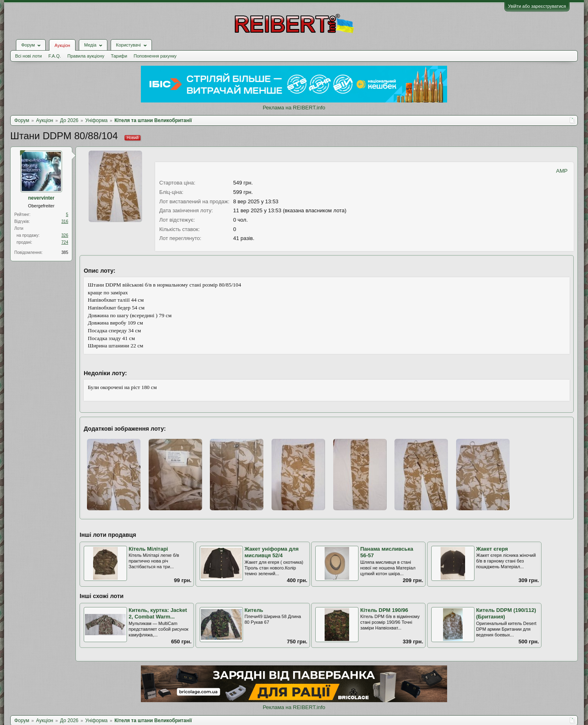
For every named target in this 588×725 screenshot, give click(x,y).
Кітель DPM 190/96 (384, 610)
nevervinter (41, 198)
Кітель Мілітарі (148, 549)
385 (65, 252)
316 (65, 221)
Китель (254, 610)
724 (65, 242)
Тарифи (119, 56)
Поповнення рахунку (155, 56)
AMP (562, 171)
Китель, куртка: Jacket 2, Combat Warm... (158, 614)
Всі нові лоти (28, 56)
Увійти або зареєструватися (537, 6)
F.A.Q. (55, 56)
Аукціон (62, 45)
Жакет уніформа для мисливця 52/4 (272, 552)
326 (65, 235)
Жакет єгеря (492, 549)
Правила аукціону (86, 56)
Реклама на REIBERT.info (294, 108)
